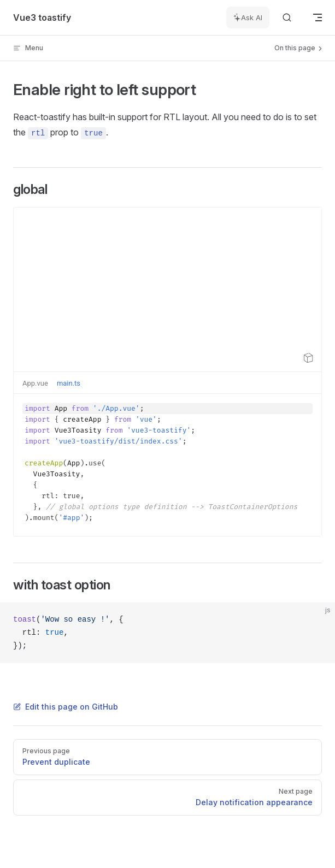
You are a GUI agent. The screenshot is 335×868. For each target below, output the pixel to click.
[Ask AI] (248, 17)
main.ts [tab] (69, 383)
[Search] (287, 18)
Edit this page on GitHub (66, 707)
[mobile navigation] (318, 17)
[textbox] (167, 465)
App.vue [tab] (35, 383)
